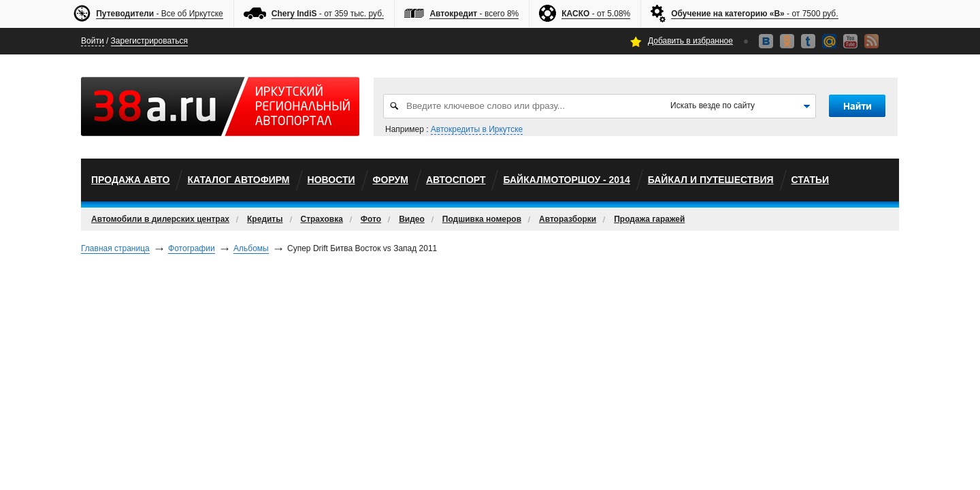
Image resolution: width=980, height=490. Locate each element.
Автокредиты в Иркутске (477, 129)
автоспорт (456, 180)
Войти (93, 41)
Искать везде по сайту (713, 105)
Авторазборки (568, 219)
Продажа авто (130, 180)
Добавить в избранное (690, 41)
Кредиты (265, 219)
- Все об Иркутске (160, 14)
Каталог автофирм (238, 180)
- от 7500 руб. (754, 14)
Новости (331, 180)
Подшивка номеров (482, 219)
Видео (412, 219)
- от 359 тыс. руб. (328, 14)
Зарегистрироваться (149, 41)
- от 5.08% (596, 14)
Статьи (811, 180)
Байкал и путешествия (711, 180)
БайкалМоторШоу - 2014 (566, 180)
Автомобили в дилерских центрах (160, 219)
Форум (391, 180)
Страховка (322, 219)
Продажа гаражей (649, 219)
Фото (371, 219)
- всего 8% (474, 14)
